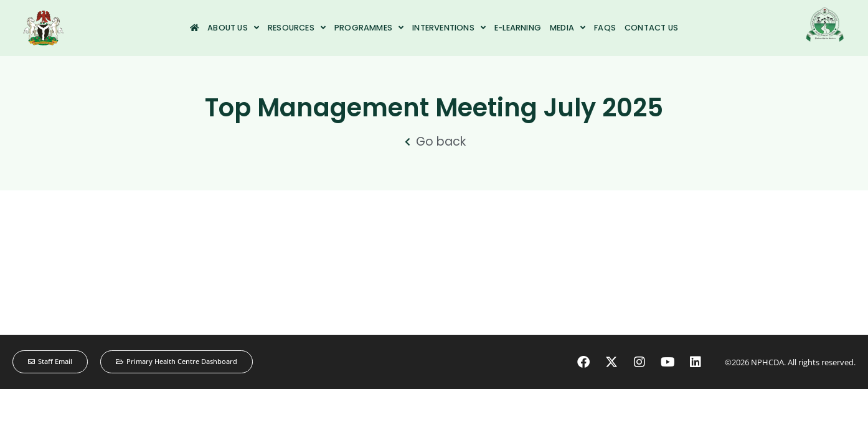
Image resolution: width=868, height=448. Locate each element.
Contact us (651, 28)
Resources (297, 28)
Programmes (369, 28)
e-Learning (518, 28)
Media (568, 28)
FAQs (605, 28)
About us (233, 28)
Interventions (449, 28)
